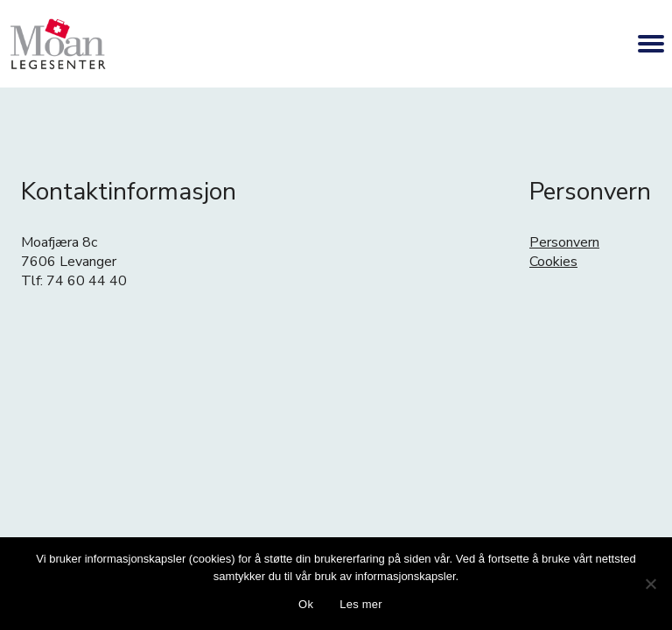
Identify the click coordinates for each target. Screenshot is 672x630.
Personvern (564, 242)
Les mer (361, 604)
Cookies (553, 262)
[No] (650, 584)
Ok (306, 604)
